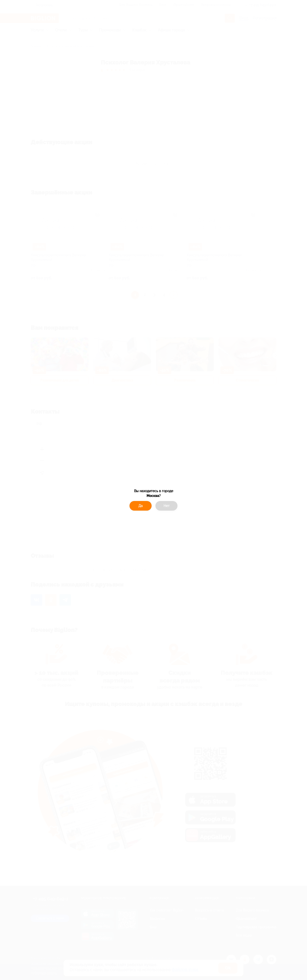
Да (141, 506)
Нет (167, 506)
